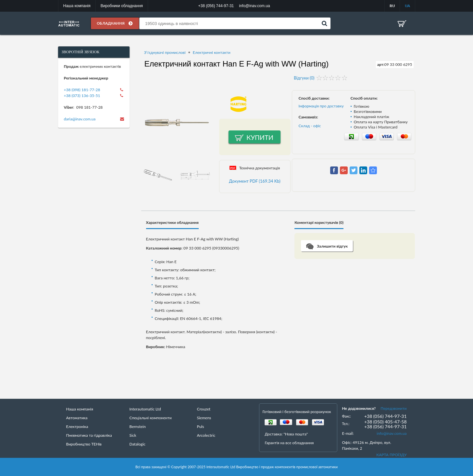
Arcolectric (206, 435)
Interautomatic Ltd (145, 409)
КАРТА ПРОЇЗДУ (391, 455)
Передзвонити (393, 408)
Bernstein (138, 427)
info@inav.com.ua (392, 433)
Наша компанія (77, 6)
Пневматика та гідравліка (89, 435)
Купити (260, 137)
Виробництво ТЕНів (84, 444)
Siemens (204, 418)
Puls (201, 427)
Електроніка (77, 427)
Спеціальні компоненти (151, 418)
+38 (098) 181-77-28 (82, 90)
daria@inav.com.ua (80, 119)
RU (392, 6)
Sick (133, 435)
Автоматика (77, 418)
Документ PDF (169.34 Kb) (255, 181)
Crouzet (204, 409)
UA (407, 6)
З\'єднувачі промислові (165, 52)
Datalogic (138, 444)
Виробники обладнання (122, 6)
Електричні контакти (212, 52)
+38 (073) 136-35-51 (82, 96)
